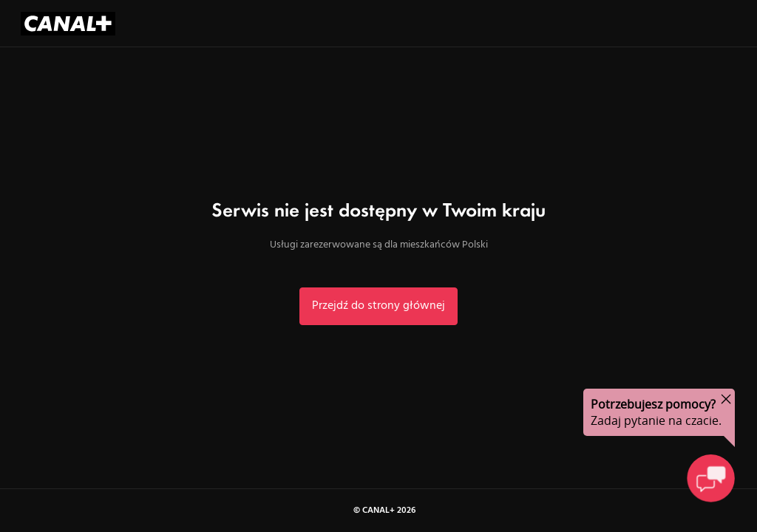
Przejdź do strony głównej (378, 306)
